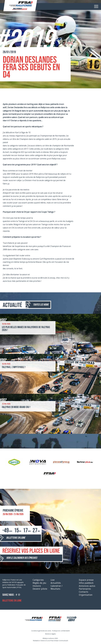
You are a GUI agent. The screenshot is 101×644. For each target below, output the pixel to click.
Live (53, 580)
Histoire (37, 586)
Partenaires (85, 589)
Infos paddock (86, 583)
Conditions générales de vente (41, 631)
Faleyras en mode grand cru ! (16, 407)
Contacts (83, 592)
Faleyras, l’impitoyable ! (14, 367)
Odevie (43, 641)
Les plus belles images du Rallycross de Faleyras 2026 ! (26, 329)
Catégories (38, 580)
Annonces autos (87, 586)
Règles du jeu (39, 583)
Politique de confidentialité (61, 631)
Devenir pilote (40, 589)
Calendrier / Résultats (57, 587)
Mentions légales (50, 634)
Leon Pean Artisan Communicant (57, 641)
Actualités (56, 583)
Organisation (86, 595)
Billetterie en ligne (12, 601)
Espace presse (86, 580)
